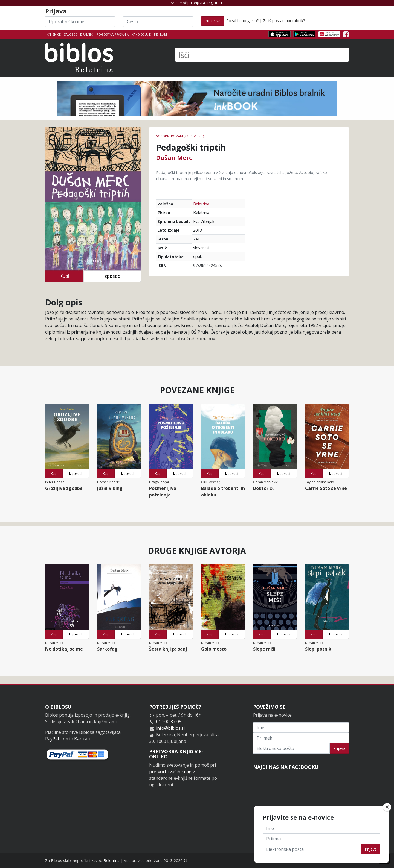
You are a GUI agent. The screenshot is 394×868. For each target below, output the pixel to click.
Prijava (339, 748)
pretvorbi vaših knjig (170, 772)
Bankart (82, 739)
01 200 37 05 (169, 722)
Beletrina (201, 204)
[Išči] (262, 55)
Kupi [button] (64, 276)
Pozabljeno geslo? (242, 21)
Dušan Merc (174, 157)
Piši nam (160, 34)
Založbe (70, 34)
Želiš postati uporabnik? (284, 21)
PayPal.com (57, 739)
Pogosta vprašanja (113, 34)
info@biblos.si (170, 728)
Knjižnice (54, 34)
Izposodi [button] (112, 276)
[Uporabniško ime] (80, 22)
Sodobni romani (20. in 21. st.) (180, 136)
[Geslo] (158, 22)
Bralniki (87, 34)
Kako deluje (141, 34)
